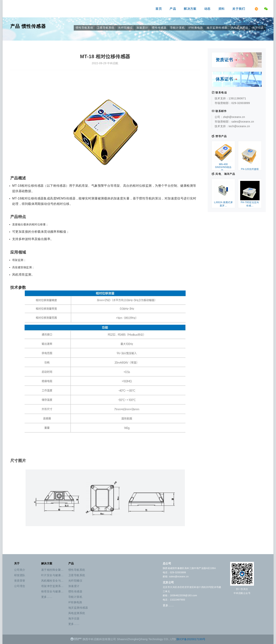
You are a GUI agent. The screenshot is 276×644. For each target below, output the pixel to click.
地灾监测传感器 (217, 28)
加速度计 (142, 28)
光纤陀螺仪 (125, 28)
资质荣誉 (20, 581)
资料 (222, 9)
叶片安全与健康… (52, 575)
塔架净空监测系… (52, 586)
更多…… (47, 597)
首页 (159, 9)
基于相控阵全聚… (52, 570)
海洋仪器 (258, 28)
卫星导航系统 (106, 28)
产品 (173, 9)
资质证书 (227, 60)
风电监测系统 (240, 28)
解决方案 (190, 9)
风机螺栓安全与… (52, 581)
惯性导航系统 (84, 28)
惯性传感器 (34, 26)
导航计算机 (177, 28)
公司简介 (20, 570)
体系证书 (227, 79)
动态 (207, 9)
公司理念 (20, 586)
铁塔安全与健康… (52, 591)
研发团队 (20, 575)
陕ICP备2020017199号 (191, 639)
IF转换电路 (196, 28)
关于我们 (239, 9)
